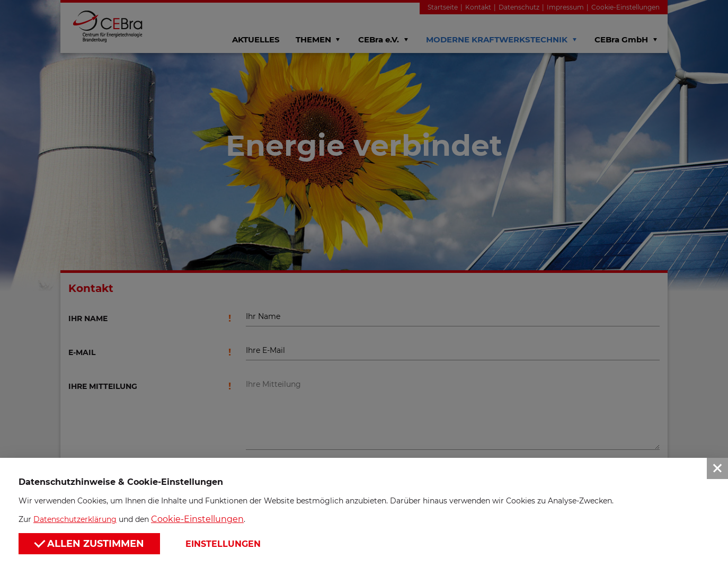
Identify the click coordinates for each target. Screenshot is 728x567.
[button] (364, 283)
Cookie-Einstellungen (197, 519)
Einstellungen (223, 544)
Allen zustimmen (89, 543)
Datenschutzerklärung (75, 519)
